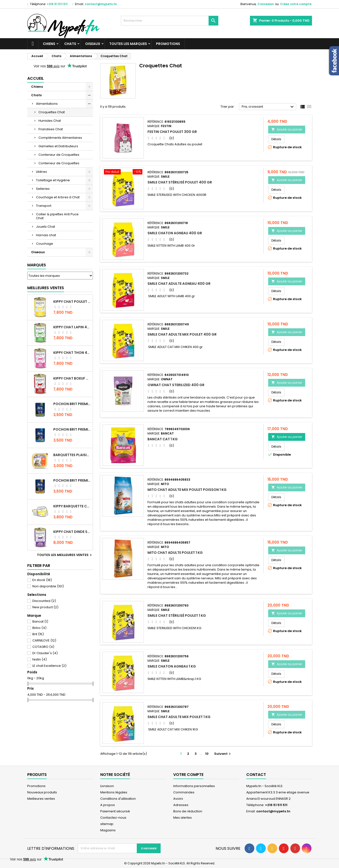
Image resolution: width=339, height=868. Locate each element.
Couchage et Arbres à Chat (58, 197)
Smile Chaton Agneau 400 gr (175, 233)
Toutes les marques (128, 44)
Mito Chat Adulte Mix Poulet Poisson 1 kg (187, 490)
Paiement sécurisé (115, 811)
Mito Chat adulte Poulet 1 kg (175, 553)
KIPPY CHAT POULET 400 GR (72, 302)
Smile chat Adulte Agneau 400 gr (179, 284)
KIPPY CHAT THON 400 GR (72, 353)
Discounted (44, 601)
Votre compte (188, 775)
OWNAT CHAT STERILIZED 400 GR (176, 385)
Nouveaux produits (42, 792)
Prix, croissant (268, 107)
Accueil (36, 78)
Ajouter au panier (287, 129)
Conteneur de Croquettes (59, 155)
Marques (37, 265)
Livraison (107, 786)
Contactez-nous (113, 818)
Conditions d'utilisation (118, 799)
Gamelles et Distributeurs (58, 146)
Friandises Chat (51, 129)
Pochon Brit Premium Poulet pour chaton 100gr (72, 429)
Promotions (168, 44)
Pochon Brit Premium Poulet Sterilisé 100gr (72, 404)
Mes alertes (183, 818)
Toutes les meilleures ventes (65, 555)
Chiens (49, 44)
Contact (256, 775)
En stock (42, 580)
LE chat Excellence (49, 666)
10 (207, 754)
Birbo (39, 628)
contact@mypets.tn (101, 4)
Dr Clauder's (45, 653)
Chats (70, 44)
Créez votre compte (296, 4)
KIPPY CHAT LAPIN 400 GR (72, 327)
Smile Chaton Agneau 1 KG (172, 666)
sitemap (107, 824)
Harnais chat (46, 235)
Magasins (108, 830)
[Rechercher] (170, 21)
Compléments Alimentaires (60, 138)
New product (45, 607)
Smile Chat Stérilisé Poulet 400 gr (180, 182)
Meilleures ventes (41, 799)
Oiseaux (93, 44)
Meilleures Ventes (46, 288)
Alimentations (47, 104)
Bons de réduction (188, 811)
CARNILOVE (44, 640)
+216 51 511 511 (57, 4)
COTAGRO (43, 647)
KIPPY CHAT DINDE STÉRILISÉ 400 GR (72, 532)
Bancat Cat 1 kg (163, 439)
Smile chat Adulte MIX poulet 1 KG (179, 717)
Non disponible (48, 586)
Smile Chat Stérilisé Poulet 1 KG (177, 616)
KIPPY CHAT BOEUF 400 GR (72, 378)
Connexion (266, 4)
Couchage (45, 244)
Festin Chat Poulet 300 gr (172, 132)
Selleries (43, 189)
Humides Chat (50, 121)
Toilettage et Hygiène (53, 180)
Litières (41, 172)
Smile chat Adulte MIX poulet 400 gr (182, 334)
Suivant (223, 754)
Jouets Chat (46, 227)
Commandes (184, 792)
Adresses (181, 805)
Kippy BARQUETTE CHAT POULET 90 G (72, 506)
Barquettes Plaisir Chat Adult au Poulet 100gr (72, 455)
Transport (44, 206)
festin (40, 659)
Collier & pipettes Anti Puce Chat (57, 216)
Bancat (40, 621)
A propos (108, 805)
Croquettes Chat (52, 112)
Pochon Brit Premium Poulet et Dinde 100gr (72, 480)
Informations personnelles (194, 786)
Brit (38, 634)
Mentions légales (114, 792)
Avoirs (178, 799)
